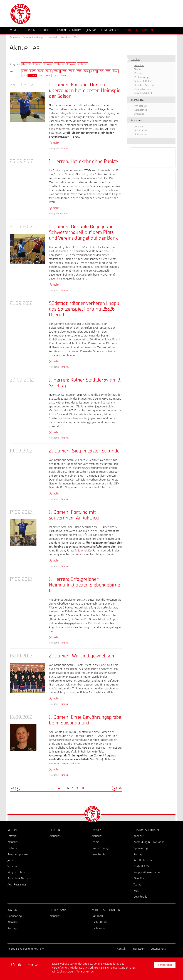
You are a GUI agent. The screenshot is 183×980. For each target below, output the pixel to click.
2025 (33, 71)
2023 (48, 71)
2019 (79, 71)
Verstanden (165, 965)
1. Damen (37, 64)
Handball (26, 64)
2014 (115, 71)
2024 (41, 71)
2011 (41, 76)
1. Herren (48, 64)
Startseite (15, 38)
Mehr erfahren (85, 972)
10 (84, 788)
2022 (56, 71)
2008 (64, 76)
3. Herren (71, 64)
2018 (86, 71)
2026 (25, 71)
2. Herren (59, 64)
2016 (101, 71)
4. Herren (82, 64)
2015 (108, 71)
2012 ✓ (33, 76)
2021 (64, 71)
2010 (48, 76)
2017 (93, 71)
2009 (56, 76)
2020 (71, 71)
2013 (24, 76)
